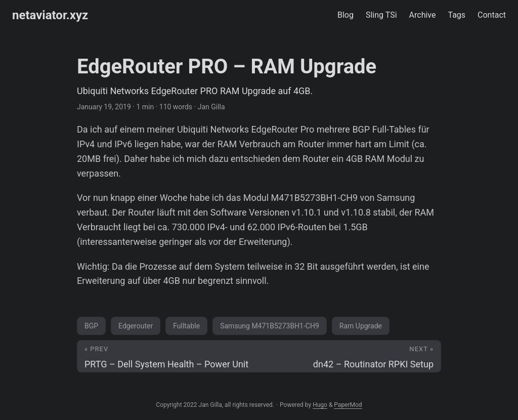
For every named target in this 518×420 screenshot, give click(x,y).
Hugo (320, 405)
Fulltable (186, 326)
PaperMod (348, 405)
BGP (91, 326)
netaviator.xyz (50, 15)
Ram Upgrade (361, 326)
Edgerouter (136, 326)
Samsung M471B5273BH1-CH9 (270, 326)
